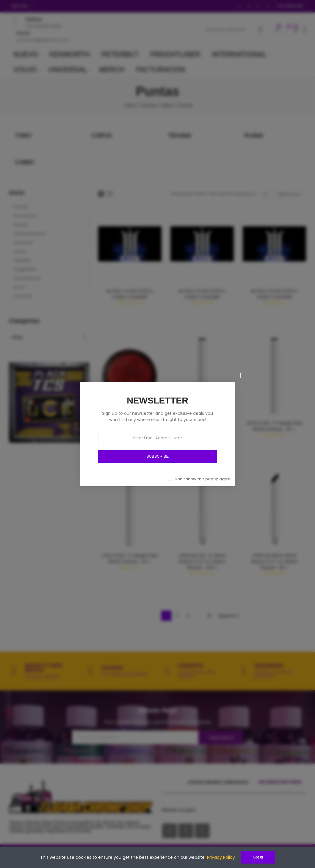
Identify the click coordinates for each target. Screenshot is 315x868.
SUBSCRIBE (157, 456)
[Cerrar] (242, 376)
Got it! (258, 857)
